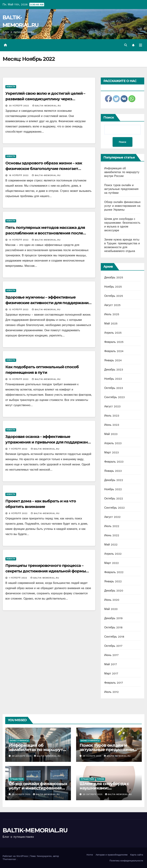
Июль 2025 (112, 314)
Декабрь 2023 (114, 370)
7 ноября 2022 (19, 449)
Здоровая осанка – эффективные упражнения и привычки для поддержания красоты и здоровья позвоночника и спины (49, 442)
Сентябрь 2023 (115, 397)
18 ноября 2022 (19, 175)
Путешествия (17, 779)
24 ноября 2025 (22, 794)
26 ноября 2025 (93, 756)
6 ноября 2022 (19, 513)
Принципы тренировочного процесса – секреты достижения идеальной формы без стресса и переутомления (46, 571)
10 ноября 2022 (19, 379)
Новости (11, 87)
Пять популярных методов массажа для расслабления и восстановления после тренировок (45, 233)
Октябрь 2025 (114, 296)
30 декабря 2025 (22, 756)
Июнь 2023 (112, 425)
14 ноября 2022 (19, 240)
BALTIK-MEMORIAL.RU (47, 106)
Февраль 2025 (114, 342)
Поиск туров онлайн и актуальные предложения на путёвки (121, 189)
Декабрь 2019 (113, 618)
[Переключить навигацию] (141, 45)
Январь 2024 (113, 360)
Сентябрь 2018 (114, 637)
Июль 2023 (112, 416)
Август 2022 (112, 517)
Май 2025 (111, 323)
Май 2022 (111, 545)
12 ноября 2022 (19, 309)
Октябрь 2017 (113, 646)
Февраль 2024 (114, 351)
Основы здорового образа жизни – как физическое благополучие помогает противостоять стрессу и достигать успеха (48, 169)
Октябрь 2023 (114, 388)
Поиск (109, 117)
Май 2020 (111, 609)
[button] (126, 45)
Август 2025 (112, 305)
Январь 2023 (113, 471)
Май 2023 (111, 434)
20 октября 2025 (93, 794)
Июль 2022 (112, 526)
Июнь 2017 (111, 655)
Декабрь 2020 (114, 591)
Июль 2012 (111, 692)
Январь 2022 (113, 581)
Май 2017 (111, 664)
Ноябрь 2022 (113, 489)
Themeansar (9, 859)
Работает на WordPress (16, 856)
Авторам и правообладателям (112, 855)
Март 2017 (111, 673)
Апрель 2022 (113, 554)
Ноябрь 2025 (113, 287)
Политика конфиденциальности (126, 861)
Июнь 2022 (112, 535)
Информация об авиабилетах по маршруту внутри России (122, 172)
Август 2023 (112, 406)
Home (90, 855)
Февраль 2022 (114, 572)
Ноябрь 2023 (113, 379)
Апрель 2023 (113, 443)
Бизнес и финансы (19, 741)
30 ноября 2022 (19, 106)
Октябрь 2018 (113, 627)
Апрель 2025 (113, 333)
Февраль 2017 (114, 683)
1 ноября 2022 (18, 578)
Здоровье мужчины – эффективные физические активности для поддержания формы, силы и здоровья (48, 303)
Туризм (101, 779)
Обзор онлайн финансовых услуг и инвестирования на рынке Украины (122, 206)
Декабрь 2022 (114, 480)
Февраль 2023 (114, 462)
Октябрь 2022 (114, 498)
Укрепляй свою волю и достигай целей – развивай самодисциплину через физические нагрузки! (45, 99)
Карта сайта (137, 855)
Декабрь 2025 (114, 277)
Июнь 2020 (112, 600)
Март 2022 (111, 563)
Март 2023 (111, 452)
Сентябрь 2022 (115, 508)
